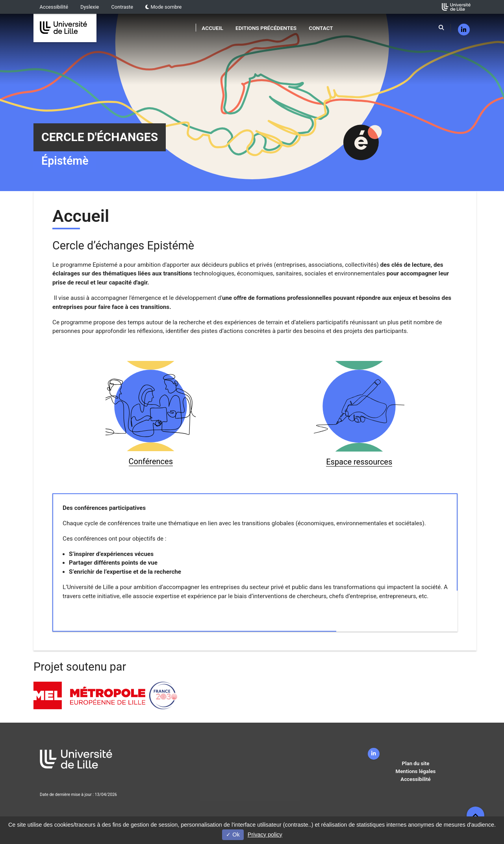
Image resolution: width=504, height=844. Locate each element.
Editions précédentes (266, 28)
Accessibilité (54, 7)
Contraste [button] (122, 7)
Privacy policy (265, 835)
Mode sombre (163, 7)
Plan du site (416, 763)
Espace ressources (359, 462)
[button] (475, 815)
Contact (321, 28)
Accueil (212, 28)
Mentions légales (416, 771)
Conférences (151, 461)
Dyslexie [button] (90, 7)
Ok (233, 835)
